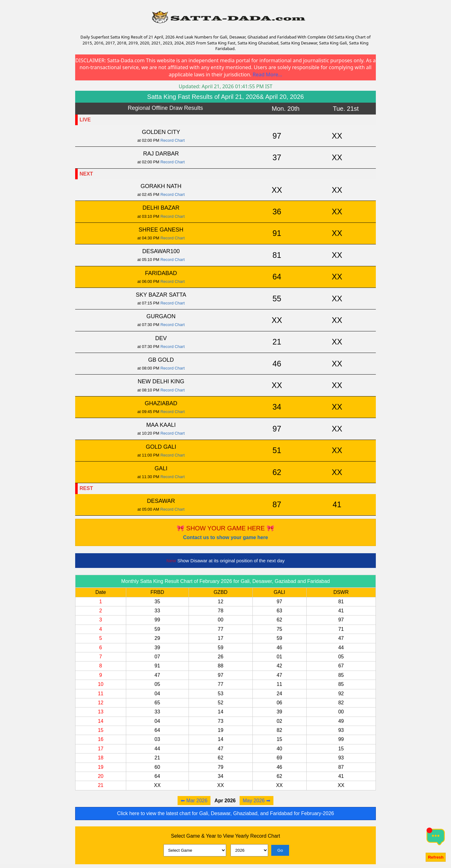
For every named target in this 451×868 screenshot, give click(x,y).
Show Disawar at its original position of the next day (225, 561)
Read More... (267, 74)
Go (280, 850)
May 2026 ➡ (257, 801)
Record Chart (172, 140)
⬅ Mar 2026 (194, 801)
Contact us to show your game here (225, 537)
